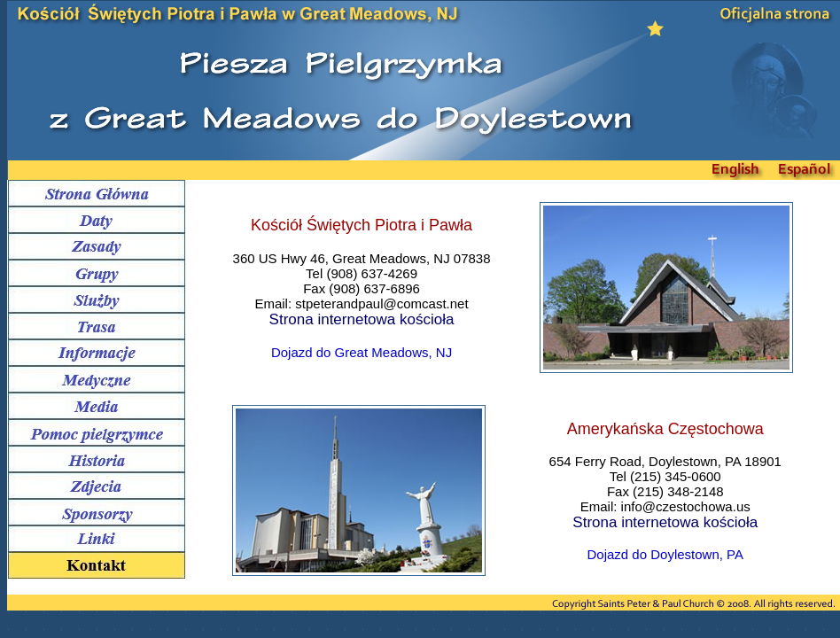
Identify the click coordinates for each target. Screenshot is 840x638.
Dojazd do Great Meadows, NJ (362, 352)
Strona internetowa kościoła (362, 319)
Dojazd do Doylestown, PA (665, 554)
